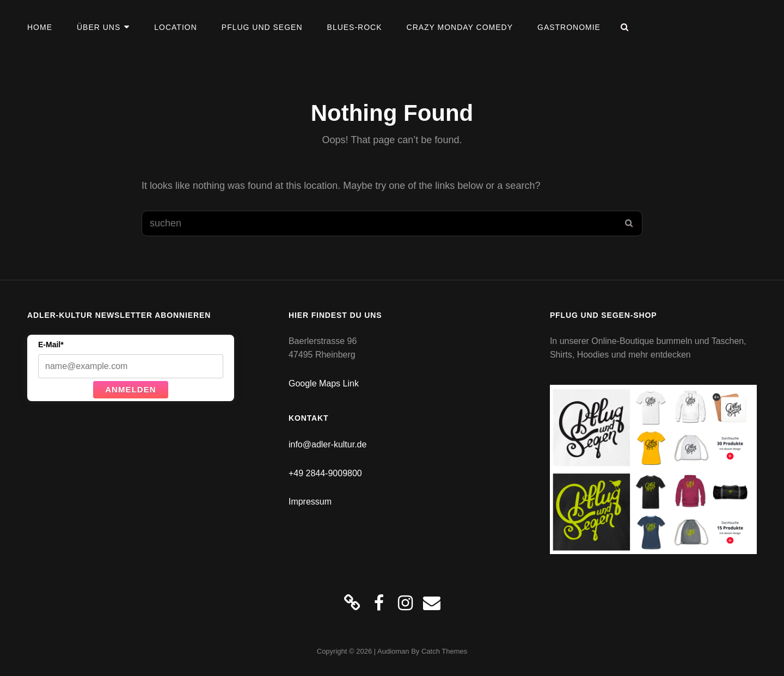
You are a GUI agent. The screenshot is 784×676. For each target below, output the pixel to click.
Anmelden (131, 389)
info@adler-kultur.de (327, 444)
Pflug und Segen (262, 27)
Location (175, 27)
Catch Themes (444, 651)
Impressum (310, 502)
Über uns (99, 27)
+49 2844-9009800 (325, 473)
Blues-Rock (355, 27)
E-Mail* (51, 345)
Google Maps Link (324, 383)
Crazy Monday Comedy (460, 27)
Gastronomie (569, 27)
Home (40, 27)
